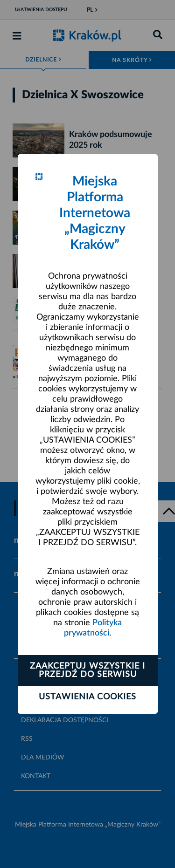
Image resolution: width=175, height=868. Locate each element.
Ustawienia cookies (87, 697)
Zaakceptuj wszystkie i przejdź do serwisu (87, 670)
